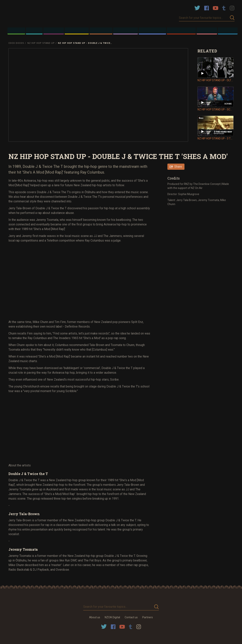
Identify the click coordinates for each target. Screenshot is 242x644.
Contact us (131, 617)
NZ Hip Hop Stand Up (41, 43)
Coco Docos (16, 43)
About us (95, 617)
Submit (232, 18)
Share (178, 167)
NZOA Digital (112, 617)
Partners (148, 617)
